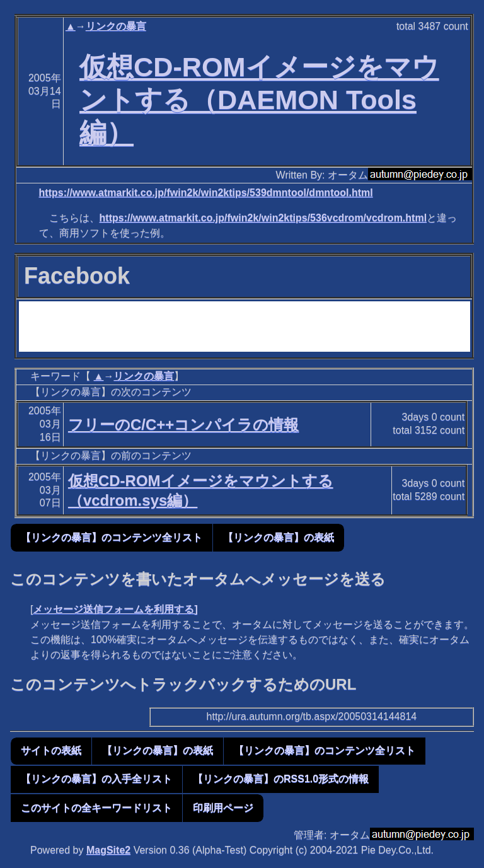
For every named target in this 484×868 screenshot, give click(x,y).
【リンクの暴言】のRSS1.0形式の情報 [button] (281, 779)
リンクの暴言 (116, 26)
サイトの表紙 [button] (51, 750)
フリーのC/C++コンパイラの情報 (183, 425)
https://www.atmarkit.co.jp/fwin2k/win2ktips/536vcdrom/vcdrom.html (263, 218)
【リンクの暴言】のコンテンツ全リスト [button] (112, 537)
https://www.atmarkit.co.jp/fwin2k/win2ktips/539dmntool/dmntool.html (206, 193)
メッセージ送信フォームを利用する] (115, 609)
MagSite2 (108, 850)
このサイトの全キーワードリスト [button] (96, 808)
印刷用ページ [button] (223, 808)
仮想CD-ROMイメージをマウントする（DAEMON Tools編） (259, 100)
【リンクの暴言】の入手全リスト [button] (96, 779)
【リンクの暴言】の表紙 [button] (279, 537)
